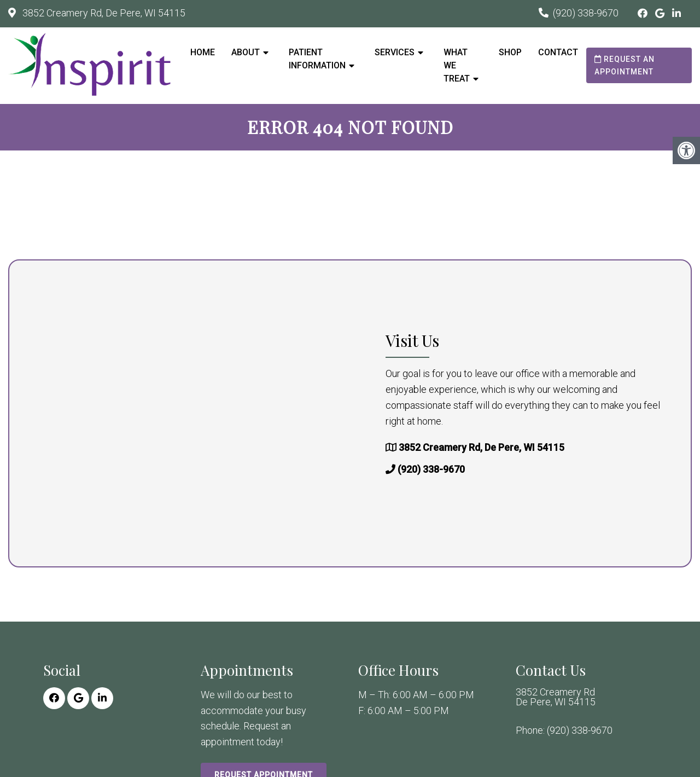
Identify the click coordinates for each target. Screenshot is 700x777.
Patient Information (317, 59)
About (246, 52)
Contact (558, 52)
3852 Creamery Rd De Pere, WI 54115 (556, 697)
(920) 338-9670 (586, 13)
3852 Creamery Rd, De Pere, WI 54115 (103, 13)
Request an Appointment (625, 65)
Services (395, 52)
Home (203, 52)
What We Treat (457, 65)
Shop (510, 52)
